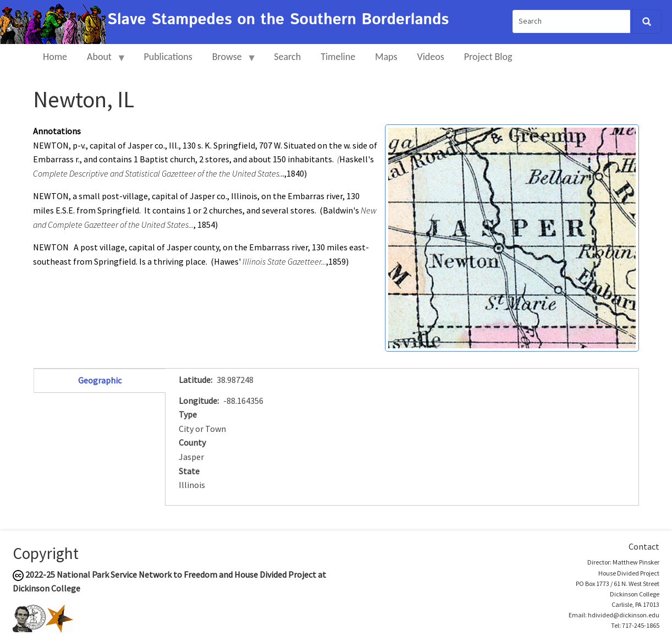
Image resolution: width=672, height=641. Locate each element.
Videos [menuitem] (431, 57)
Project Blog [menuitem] (488, 57)
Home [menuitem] (55, 57)
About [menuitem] (102, 61)
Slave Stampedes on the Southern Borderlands (278, 20)
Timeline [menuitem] (338, 57)
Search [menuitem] (287, 57)
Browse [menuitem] (230, 61)
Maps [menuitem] (386, 57)
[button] (512, 237)
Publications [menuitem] (168, 57)
